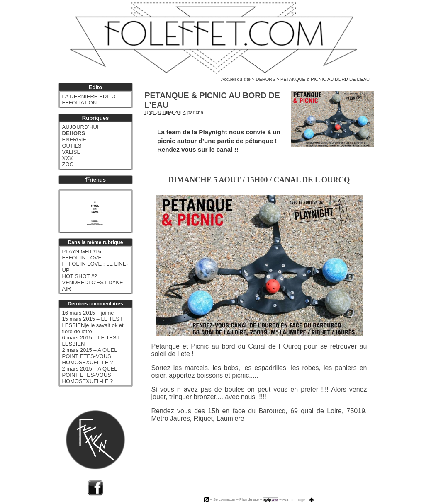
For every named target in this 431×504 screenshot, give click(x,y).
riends (95, 180)
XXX (68, 158)
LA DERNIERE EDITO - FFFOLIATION (91, 99)
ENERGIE (74, 139)
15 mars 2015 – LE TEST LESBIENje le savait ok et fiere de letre (93, 325)
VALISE (72, 152)
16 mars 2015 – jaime (88, 313)
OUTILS (72, 146)
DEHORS (265, 79)
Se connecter (224, 500)
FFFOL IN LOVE (82, 258)
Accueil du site (236, 79)
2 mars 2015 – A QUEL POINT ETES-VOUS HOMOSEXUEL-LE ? (90, 356)
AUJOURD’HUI (80, 127)
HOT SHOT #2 (80, 276)
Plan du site (249, 500)
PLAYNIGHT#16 (82, 251)
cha (200, 112)
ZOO (68, 164)
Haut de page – (298, 500)
